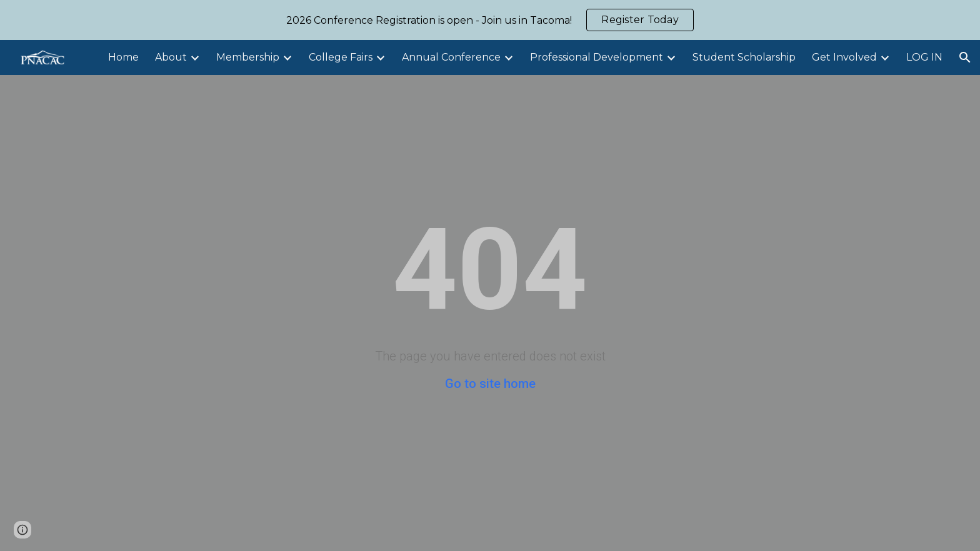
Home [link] (123, 57)
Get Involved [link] (844, 57)
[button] (965, 57)
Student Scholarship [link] (744, 57)
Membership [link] (248, 57)
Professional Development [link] (597, 57)
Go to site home (490, 384)
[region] (490, 20)
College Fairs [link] (341, 57)
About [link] (171, 57)
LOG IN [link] (924, 57)
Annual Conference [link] (451, 57)
